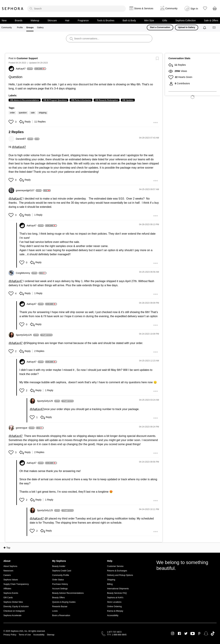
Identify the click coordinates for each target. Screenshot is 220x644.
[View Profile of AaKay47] (24, 69)
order (12, 113)
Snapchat (206, 634)
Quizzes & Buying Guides (64, 602)
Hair (67, 20)
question (23, 113)
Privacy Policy (10, 635)
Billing (110, 584)
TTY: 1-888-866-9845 (117, 635)
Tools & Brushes (106, 20)
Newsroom (8, 571)
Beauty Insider (59, 566)
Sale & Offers (211, 20)
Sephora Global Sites (13, 602)
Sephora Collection (186, 20)
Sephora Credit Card (62, 571)
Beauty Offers (59, 598)
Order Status (58, 580)
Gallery (40, 28)
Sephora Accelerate (12, 615)
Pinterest (199, 634)
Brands (19, 20)
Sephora (13, 9)
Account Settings (60, 589)
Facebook (179, 634)
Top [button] (8, 548)
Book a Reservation (61, 615)
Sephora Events (11, 593)
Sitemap (51, 635)
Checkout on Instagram (14, 611)
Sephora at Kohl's (115, 598)
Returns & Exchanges (117, 571)
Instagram (173, 634)
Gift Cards (8, 598)
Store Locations (114, 602)
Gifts (165, 20)
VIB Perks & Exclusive (81, 100)
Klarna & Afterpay (115, 611)
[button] (11, 122)
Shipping (111, 580)
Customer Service (115, 566)
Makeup (35, 20)
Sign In (194, 9)
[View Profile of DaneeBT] (24, 139)
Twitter (186, 634)
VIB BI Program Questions (55, 100)
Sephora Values (11, 580)
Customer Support (27, 58)
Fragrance (83, 20)
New (4, 20)
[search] (76, 9)
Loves (55, 611)
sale (33, 113)
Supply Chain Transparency (16, 584)
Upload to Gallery (187, 27)
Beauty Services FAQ (117, 593)
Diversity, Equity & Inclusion (16, 607)
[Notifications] (205, 28)
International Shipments (118, 589)
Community (7, 28)
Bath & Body (129, 20)
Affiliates (7, 589)
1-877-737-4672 (114, 632)
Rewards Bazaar (60, 607)
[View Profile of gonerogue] (25, 428)
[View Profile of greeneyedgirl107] (29, 190)
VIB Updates (128, 100)
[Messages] (214, 28)
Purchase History (60, 584)
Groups (30, 28)
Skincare (52, 20)
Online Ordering (114, 607)
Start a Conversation (160, 27)
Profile (20, 28)
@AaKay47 (19, 147)
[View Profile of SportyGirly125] (27, 335)
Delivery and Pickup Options (120, 575)
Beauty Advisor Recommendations (68, 593)
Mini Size (149, 20)
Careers (7, 575)
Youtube (193, 634)
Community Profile (61, 575)
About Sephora (10, 566)
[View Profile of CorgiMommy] (27, 273)
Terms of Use (25, 635)
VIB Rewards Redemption (107, 100)
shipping (43, 113)
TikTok (213, 634)
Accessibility (113, 615)
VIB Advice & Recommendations (25, 100)
